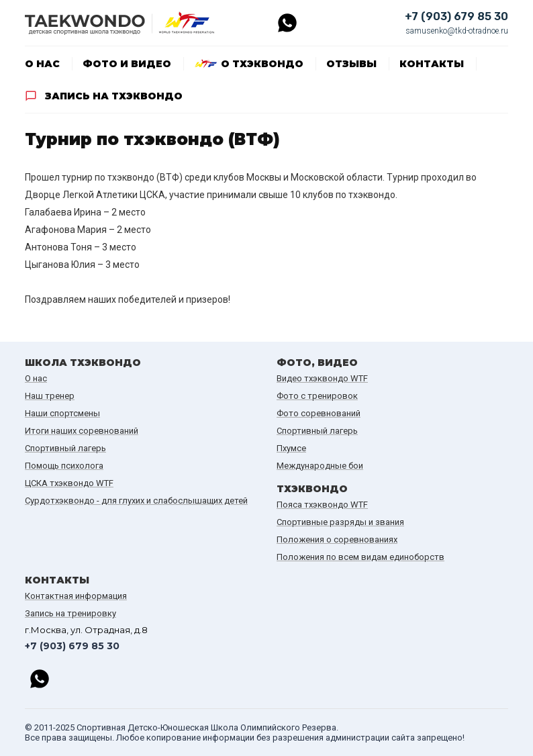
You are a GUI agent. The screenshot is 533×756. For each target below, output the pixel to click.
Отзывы (351, 64)
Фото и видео (127, 64)
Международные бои (320, 466)
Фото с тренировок (317, 396)
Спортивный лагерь (65, 448)
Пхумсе (291, 448)
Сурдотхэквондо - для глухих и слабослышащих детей (136, 501)
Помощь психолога (64, 466)
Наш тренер (50, 396)
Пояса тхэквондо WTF (322, 505)
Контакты (432, 64)
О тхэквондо (262, 64)
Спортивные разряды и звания (340, 522)
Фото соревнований (319, 413)
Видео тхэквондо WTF (322, 378)
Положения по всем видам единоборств (360, 557)
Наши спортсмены (62, 413)
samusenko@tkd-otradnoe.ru (457, 31)
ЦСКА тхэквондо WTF (69, 483)
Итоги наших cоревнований (82, 431)
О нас (42, 64)
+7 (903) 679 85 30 (456, 16)
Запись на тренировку (70, 613)
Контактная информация (76, 596)
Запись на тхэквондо (114, 96)
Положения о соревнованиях (337, 539)
